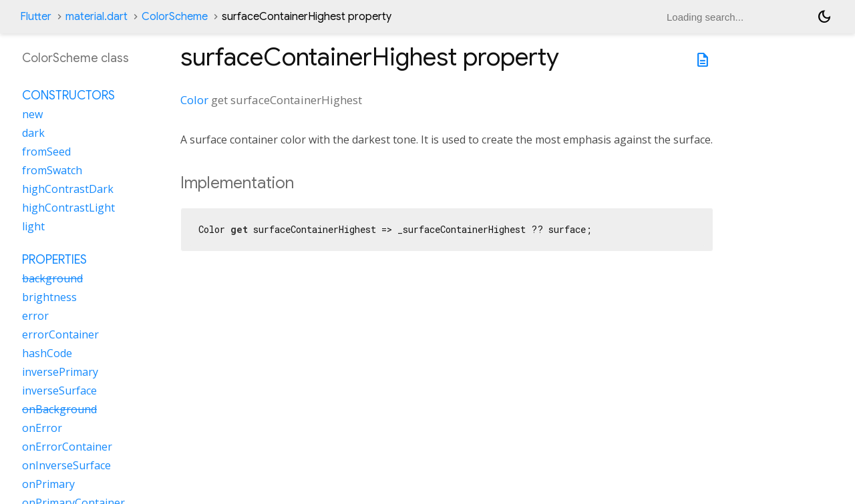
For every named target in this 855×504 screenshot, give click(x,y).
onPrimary (48, 484)
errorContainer (60, 334)
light (33, 226)
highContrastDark (68, 189)
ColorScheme (175, 17)
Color (194, 100)
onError (42, 428)
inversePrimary (60, 372)
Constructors (68, 95)
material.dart (97, 17)
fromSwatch (52, 170)
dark (33, 133)
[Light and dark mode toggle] (824, 17)
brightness (49, 297)
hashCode (47, 353)
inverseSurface (59, 391)
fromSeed (46, 152)
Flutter (36, 17)
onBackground (59, 409)
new (32, 114)
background (52, 278)
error (35, 316)
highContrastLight (68, 208)
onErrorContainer (67, 447)
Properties (54, 260)
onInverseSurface (66, 465)
